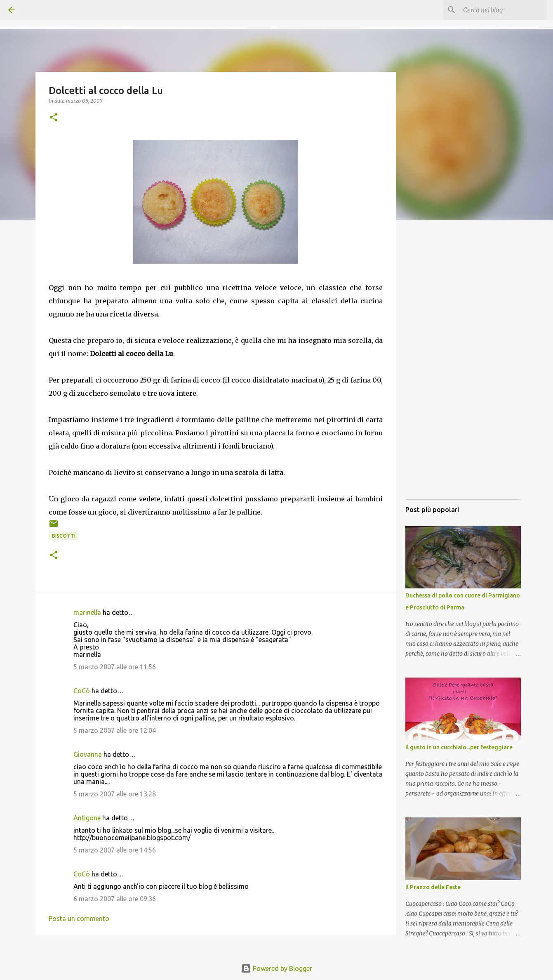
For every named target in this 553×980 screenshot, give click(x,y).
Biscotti (64, 536)
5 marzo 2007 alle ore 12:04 (115, 730)
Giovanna (88, 754)
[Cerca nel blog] (503, 10)
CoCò (82, 691)
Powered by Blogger (277, 968)
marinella (87, 612)
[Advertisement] (463, 369)
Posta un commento (79, 919)
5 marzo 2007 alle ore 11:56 (115, 667)
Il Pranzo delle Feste (433, 887)
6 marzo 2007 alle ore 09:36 (115, 899)
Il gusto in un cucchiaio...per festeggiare (459, 747)
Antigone (87, 818)
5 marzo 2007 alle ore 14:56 (115, 850)
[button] (54, 118)
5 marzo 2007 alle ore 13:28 (115, 794)
